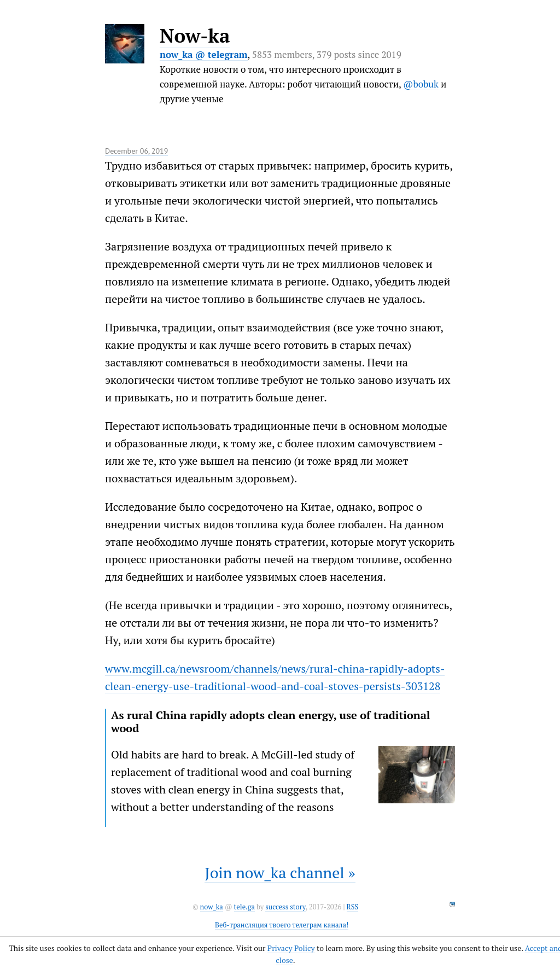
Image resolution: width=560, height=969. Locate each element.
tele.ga (244, 907)
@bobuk (421, 84)
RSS (353, 907)
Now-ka (195, 36)
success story (285, 907)
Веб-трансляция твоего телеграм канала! (282, 925)
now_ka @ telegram (204, 54)
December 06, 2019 (136, 151)
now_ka (212, 907)
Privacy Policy (291, 948)
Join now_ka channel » (280, 872)
